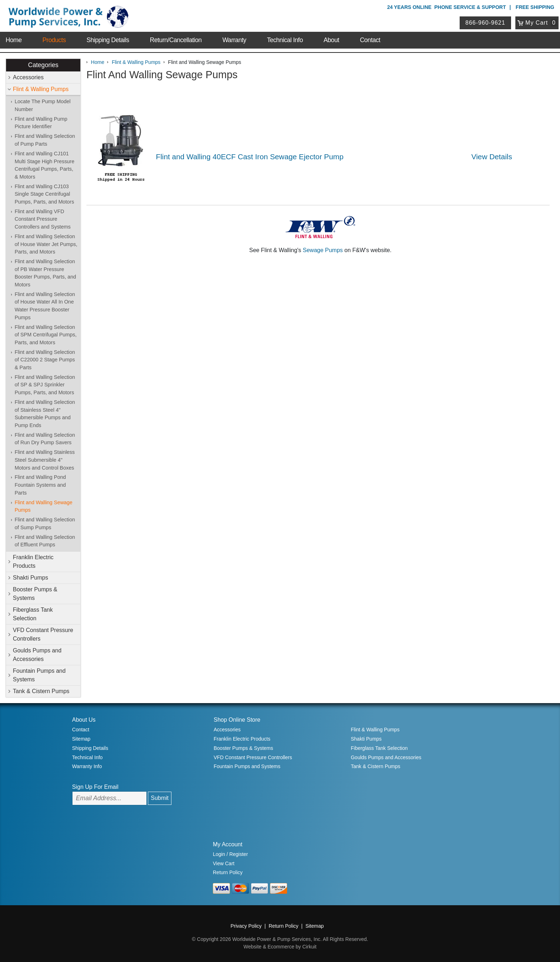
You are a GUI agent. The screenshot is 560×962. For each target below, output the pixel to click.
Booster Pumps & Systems (35, 594)
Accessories (28, 77)
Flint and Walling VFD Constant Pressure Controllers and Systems (43, 219)
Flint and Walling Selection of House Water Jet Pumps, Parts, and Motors (46, 244)
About (331, 40)
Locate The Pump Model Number (43, 105)
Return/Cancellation (176, 40)
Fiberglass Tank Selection (33, 614)
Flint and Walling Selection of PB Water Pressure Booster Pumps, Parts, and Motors (45, 273)
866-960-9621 (485, 23)
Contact (370, 40)
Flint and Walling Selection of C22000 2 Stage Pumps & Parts (45, 360)
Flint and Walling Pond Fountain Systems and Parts (40, 485)
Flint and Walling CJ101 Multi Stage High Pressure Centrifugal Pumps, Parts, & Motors (44, 165)
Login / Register (230, 854)
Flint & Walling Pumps (41, 89)
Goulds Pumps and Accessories (37, 655)
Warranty (234, 40)
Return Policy (228, 872)
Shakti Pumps (31, 578)
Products (54, 40)
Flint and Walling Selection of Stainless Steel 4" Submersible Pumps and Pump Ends (45, 414)
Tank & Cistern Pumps (41, 691)
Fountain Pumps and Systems (39, 675)
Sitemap (81, 739)
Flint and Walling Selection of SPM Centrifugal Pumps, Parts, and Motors (46, 335)
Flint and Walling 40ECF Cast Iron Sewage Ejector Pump (250, 157)
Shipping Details (108, 40)
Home (14, 40)
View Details (492, 157)
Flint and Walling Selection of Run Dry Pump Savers (45, 439)
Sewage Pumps (323, 250)
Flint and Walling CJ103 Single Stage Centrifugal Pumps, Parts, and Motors (44, 194)
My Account (228, 844)
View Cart (224, 863)
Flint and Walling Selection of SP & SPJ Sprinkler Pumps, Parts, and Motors (45, 385)
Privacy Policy (246, 926)
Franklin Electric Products (33, 562)
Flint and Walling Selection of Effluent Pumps (45, 541)
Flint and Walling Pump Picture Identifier (41, 123)
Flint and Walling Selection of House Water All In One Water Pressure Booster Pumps (45, 306)
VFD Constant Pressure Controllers (43, 634)
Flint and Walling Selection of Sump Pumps (45, 523)
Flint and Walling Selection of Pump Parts (45, 140)
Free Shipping (535, 7)
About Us (84, 720)
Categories (43, 65)
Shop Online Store (237, 720)
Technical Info (285, 40)
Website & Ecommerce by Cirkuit (280, 947)
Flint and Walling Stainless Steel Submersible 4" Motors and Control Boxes (45, 460)
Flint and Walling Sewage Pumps (44, 506)
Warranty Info (87, 766)
